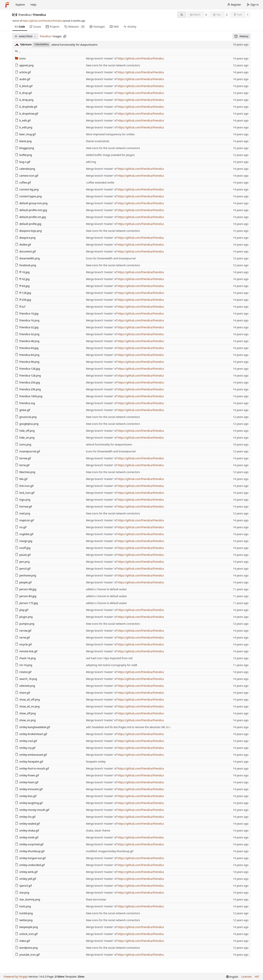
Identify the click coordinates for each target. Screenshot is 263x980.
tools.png (23, 906)
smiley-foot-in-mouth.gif (32, 768)
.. (18, 52)
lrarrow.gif (24, 506)
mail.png (23, 513)
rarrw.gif (22, 637)
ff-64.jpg (22, 286)
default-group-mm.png (31, 203)
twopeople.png (26, 927)
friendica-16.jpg (27, 313)
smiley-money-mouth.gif (32, 810)
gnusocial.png (26, 417)
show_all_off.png (27, 700)
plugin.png (24, 617)
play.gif (22, 610)
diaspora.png (25, 238)
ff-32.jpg (22, 279)
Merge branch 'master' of (102, 58)
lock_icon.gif (25, 493)
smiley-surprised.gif (29, 844)
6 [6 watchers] (206, 15)
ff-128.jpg (23, 293)
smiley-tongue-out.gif (30, 858)
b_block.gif (24, 86)
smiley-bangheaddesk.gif (33, 727)
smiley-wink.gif (26, 872)
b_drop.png (24, 100)
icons (20, 58)
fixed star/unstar (96, 899)
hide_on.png (25, 438)
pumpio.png (25, 624)
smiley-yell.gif (25, 879)
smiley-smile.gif (27, 837)
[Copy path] (65, 36)
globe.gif (23, 410)
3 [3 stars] (227, 15)
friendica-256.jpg (28, 382)
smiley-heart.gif (27, 782)
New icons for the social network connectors (113, 65)
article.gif (23, 72)
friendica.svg (25, 403)
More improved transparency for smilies (110, 134)
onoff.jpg (23, 548)
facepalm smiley (96, 762)
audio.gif (23, 79)
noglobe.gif (24, 534)
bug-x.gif (23, 162)
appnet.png (24, 65)
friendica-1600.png (29, 396)
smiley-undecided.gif (30, 865)
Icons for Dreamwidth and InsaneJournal (111, 258)
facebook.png (26, 265)
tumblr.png (24, 913)
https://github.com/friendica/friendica (42, 21)
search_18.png (26, 679)
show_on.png (25, 720)
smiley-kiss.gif (26, 796)
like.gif (21, 479)
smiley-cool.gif (26, 741)
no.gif (21, 527)
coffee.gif (23, 182)
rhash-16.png (25, 658)
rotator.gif (23, 672)
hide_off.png (25, 431)
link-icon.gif (24, 486)
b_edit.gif (23, 120)
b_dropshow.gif (27, 114)
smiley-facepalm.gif (29, 762)
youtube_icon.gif (27, 955)
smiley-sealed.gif (27, 824)
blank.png (23, 141)
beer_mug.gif (25, 134)
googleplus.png (27, 424)
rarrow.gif (23, 631)
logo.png (23, 500)
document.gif (25, 251)
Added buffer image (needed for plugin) (110, 155)
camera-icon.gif (27, 176)
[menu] (232, 977)
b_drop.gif (23, 93)
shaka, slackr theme (98, 830)
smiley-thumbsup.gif (30, 851)
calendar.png (25, 169)
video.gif (23, 941)
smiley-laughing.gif (29, 803)
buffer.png (24, 155)
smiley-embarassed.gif (31, 755)
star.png (22, 893)
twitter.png (24, 920)
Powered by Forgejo (16, 977)
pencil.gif (23, 569)
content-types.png (28, 196)
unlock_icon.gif (26, 934)
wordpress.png (26, 948)
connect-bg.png (27, 189)
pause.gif (23, 555)
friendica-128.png (28, 376)
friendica (25, 15)
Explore (20, 5)
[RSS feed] (182, 15)
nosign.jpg (24, 541)
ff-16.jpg (22, 272)
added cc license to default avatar (106, 589)
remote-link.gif (26, 651)
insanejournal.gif (28, 451)
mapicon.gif (24, 520)
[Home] (7, 5)
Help (33, 5)
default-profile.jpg (28, 224)
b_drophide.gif (26, 107)
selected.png (25, 686)
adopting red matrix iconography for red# (112, 665)
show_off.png (25, 713)
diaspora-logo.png (28, 231)
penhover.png (26, 575)
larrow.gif (23, 458)
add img (91, 162)
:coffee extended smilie (100, 182)
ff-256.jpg (23, 300)
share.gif (23, 693)
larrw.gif (22, 465)
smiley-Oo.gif (25, 817)
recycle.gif (23, 644)
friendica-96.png (27, 362)
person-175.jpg (26, 603)
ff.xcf (20, 307)
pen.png (22, 562)
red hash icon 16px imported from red (109, 658)
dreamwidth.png (27, 258)
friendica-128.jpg (28, 369)
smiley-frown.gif (27, 775)
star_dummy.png (28, 899)
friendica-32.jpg (27, 327)
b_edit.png (24, 127)
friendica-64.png (27, 355)
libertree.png (25, 472)
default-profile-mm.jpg (31, 210)
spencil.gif (23, 886)
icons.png (23, 444)
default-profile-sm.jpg (30, 217)
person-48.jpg (26, 589)
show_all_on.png (27, 706)
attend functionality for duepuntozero (74, 45)
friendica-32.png (27, 334)
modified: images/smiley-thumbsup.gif (110, 851)
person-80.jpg (26, 596)
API (257, 977)
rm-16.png (24, 665)
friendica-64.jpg (27, 348)
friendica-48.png (27, 341)
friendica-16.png (27, 320)
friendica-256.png (28, 389)
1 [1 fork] (248, 15)
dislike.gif (23, 245)
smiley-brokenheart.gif (31, 734)
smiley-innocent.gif (29, 789)
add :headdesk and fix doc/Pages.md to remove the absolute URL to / (128, 727)
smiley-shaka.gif (27, 830)
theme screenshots (98, 141)
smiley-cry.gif (25, 748)
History (242, 36)
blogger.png (25, 148)
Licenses (247, 977)
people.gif (23, 582)
